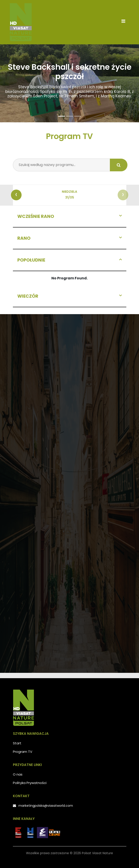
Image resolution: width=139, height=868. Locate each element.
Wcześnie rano (36, 216)
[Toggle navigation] (123, 22)
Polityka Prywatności (30, 783)
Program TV (23, 752)
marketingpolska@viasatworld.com (46, 806)
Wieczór (28, 296)
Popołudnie (31, 260)
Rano (24, 238)
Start (17, 743)
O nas (18, 774)
